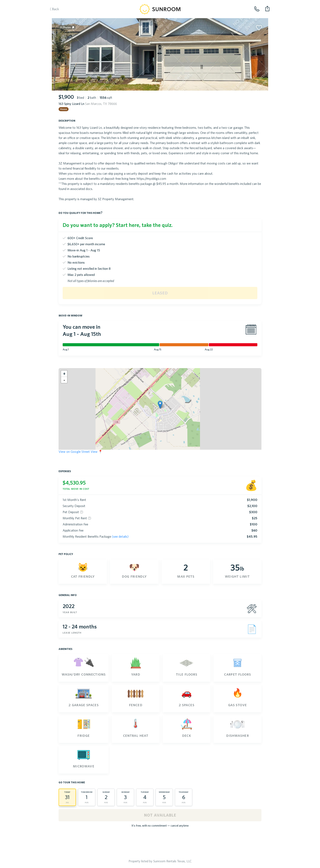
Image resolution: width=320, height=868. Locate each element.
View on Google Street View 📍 (81, 452)
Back (59, 16)
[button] (160, 405)
